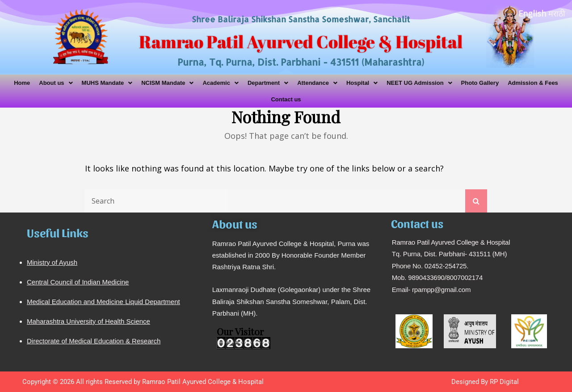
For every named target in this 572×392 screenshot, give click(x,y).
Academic (220, 83)
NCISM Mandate (167, 83)
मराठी (557, 13)
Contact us (286, 99)
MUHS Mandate (107, 83)
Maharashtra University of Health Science (88, 321)
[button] (56, 83)
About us (56, 83)
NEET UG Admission (419, 83)
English (532, 13)
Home (22, 83)
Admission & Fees (533, 83)
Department (268, 83)
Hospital (362, 83)
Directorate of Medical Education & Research (94, 341)
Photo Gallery (480, 83)
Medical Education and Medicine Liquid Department (103, 302)
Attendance (317, 83)
